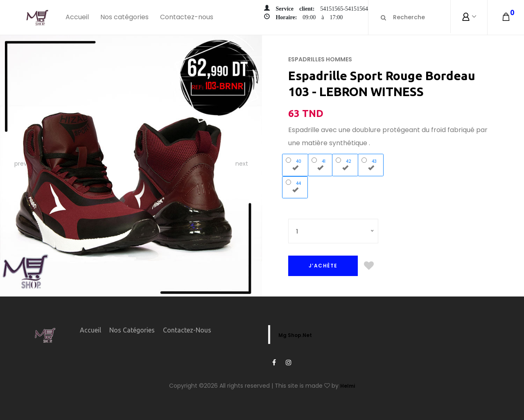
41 (320, 164)
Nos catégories (124, 17)
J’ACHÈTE (323, 266)
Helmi (348, 386)
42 (345, 164)
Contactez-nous (187, 17)
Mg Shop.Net (295, 335)
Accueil (77, 17)
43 (371, 164)
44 (295, 186)
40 (295, 164)
